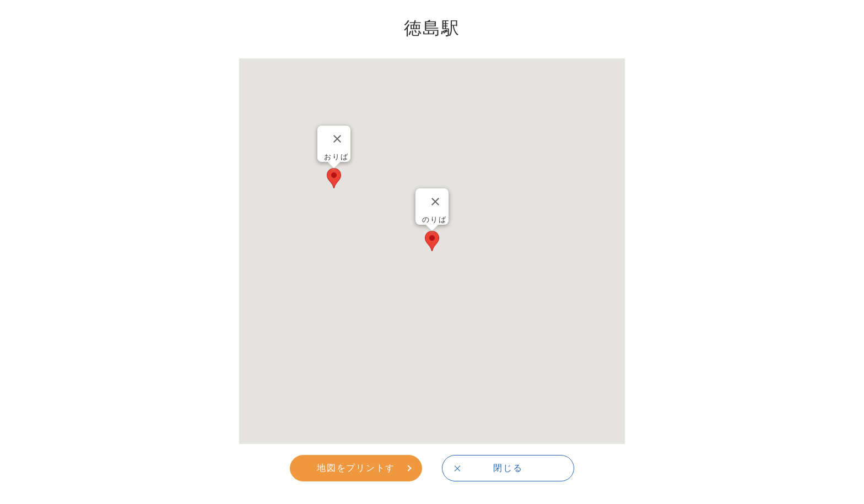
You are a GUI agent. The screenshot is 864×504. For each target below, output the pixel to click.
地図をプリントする (356, 472)
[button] (432, 241)
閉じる (508, 468)
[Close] (435, 202)
